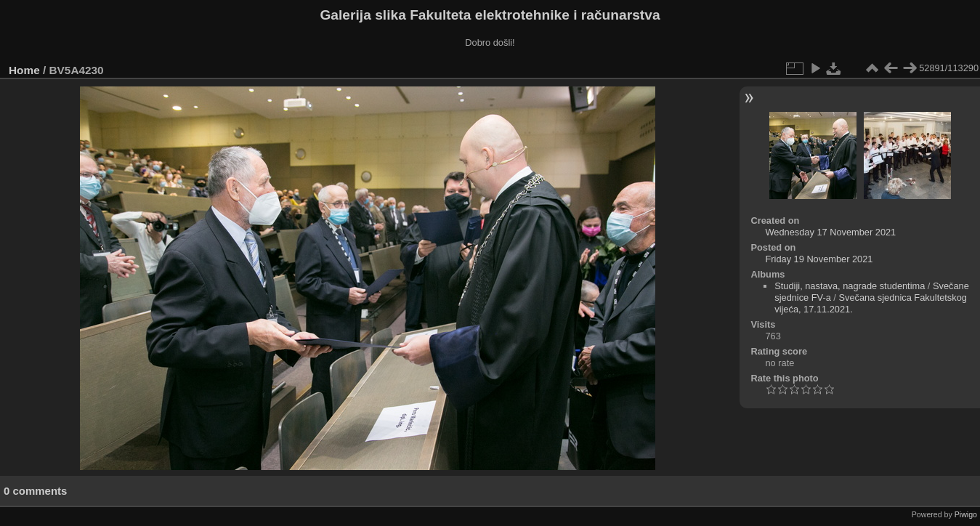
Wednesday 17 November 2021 (830, 232)
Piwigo (966, 514)
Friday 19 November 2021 (819, 259)
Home (24, 70)
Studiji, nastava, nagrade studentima (850, 286)
